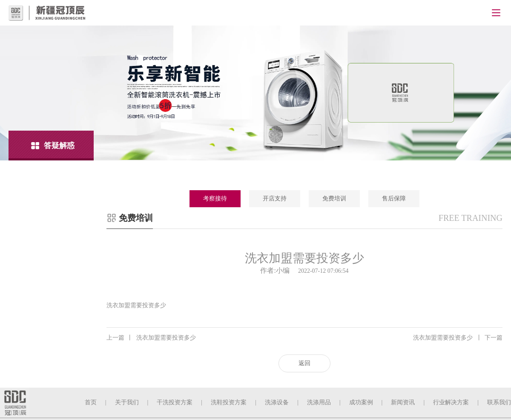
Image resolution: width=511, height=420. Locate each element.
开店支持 (275, 199)
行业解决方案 (451, 402)
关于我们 (127, 402)
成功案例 (361, 402)
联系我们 (499, 402)
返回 (304, 363)
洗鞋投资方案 (229, 402)
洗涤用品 (319, 402)
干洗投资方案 (175, 402)
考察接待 (215, 199)
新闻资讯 (403, 402)
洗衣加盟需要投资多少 (151, 338)
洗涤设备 (277, 402)
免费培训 (334, 199)
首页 (91, 402)
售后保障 (394, 199)
